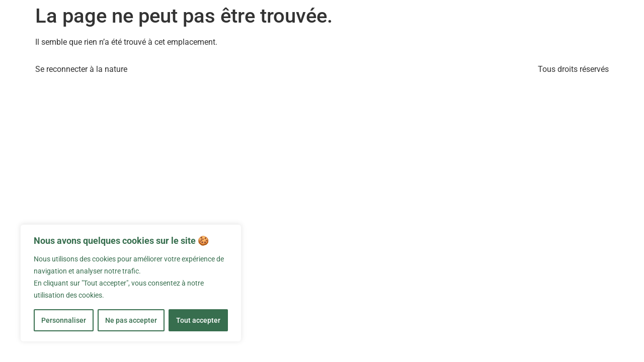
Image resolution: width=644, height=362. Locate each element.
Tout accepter (198, 320)
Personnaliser (64, 320)
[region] (131, 283)
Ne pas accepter (131, 320)
